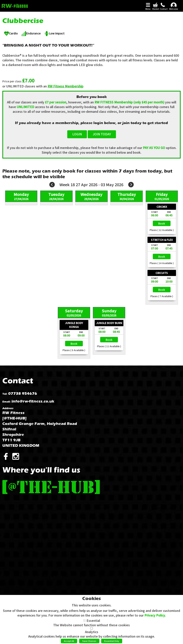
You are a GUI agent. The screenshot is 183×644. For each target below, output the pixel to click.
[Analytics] (91, 628)
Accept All (69, 641)
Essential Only (112, 641)
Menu (148, 9)
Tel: (5, 394)
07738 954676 (23, 393)
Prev (52, 185)
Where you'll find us (41, 470)
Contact (163, 9)
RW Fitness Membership (65, 86)
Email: (6, 402)
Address (8, 408)
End (169, 212)
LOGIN (77, 134)
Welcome (174, 9)
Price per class (12, 81)
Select (162, 223)
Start (155, 212)
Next (131, 185)
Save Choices (89, 641)
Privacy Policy (155, 615)
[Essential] (84, 621)
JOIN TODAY (102, 134)
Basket (155, 9)
